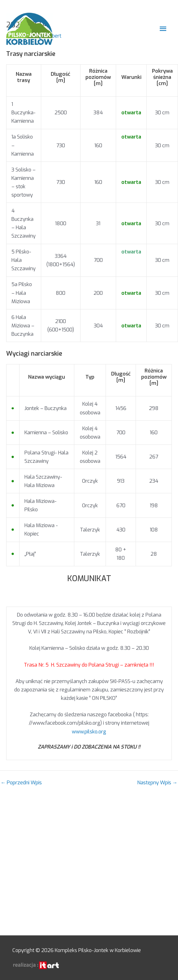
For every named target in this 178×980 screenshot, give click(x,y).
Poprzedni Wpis (21, 783)
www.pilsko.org (89, 732)
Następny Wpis (157, 783)
